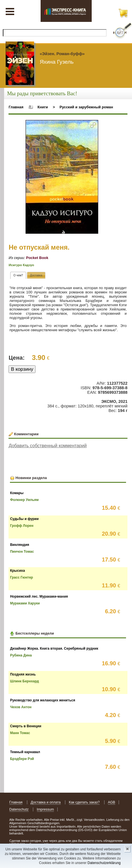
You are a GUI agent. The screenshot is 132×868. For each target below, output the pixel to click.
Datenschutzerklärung (104, 863)
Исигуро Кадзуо (21, 265)
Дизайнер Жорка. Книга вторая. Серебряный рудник (54, 649)
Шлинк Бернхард (24, 681)
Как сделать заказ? (84, 802)
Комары (17, 493)
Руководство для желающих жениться (42, 700)
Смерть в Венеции (26, 726)
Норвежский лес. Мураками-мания (39, 596)
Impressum (46, 809)
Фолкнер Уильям (24, 500)
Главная (16, 107)
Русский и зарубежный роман (86, 107)
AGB (112, 802)
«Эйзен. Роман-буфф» (62, 54)
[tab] (18, 275)
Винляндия (19, 545)
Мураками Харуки (25, 603)
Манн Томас (20, 733)
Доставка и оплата (46, 802)
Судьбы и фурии (24, 519)
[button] (93, 125)
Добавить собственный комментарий (48, 446)
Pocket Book (37, 258)
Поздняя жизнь (23, 674)
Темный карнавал (25, 752)
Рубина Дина (21, 655)
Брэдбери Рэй (22, 759)
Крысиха (17, 571)
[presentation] (18, 275)
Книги (43, 107)
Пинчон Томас (22, 552)
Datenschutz (19, 809)
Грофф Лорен (22, 526)
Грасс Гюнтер (21, 577)
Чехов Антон (21, 707)
